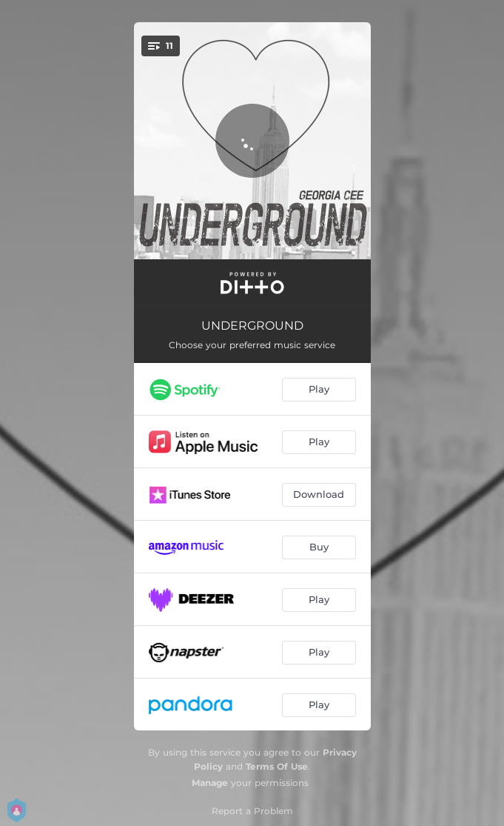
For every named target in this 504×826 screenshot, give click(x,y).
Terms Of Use (277, 766)
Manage (210, 783)
